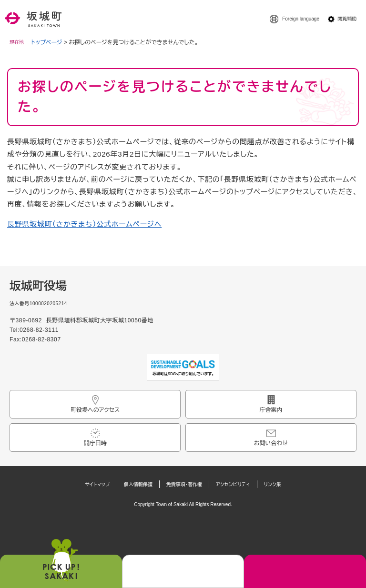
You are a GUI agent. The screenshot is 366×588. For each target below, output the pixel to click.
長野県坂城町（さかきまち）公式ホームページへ (84, 224)
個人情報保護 (138, 484)
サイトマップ (97, 484)
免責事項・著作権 (184, 484)
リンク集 (273, 484)
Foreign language (301, 19)
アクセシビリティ (233, 484)
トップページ (47, 42)
